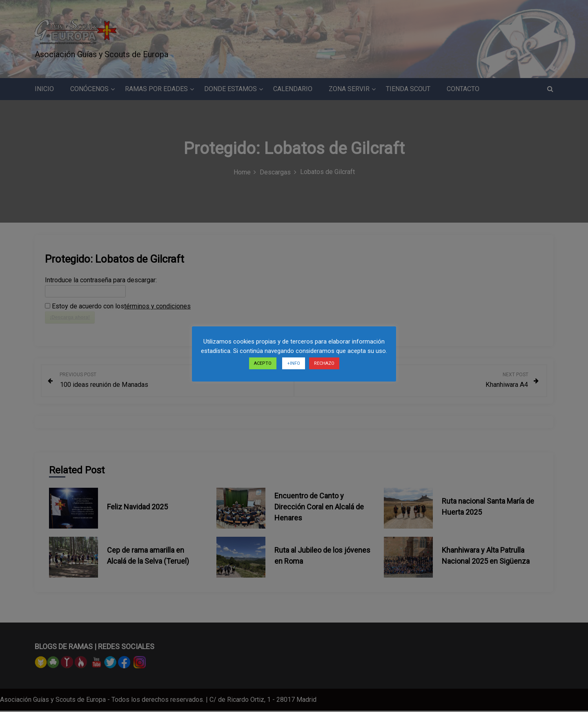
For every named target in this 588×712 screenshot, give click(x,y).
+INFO (294, 363)
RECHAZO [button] (324, 363)
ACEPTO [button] (263, 363)
